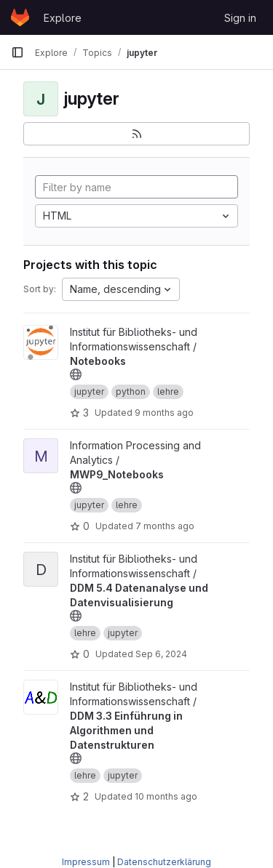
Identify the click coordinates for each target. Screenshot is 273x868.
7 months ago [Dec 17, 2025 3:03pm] (165, 526)
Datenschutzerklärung (164, 862)
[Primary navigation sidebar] (17, 52)
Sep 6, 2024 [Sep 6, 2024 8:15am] (161, 654)
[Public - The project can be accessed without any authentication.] (76, 374)
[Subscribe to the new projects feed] (136, 134)
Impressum (86, 862)
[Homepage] (20, 17)
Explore (63, 18)
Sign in (240, 18)
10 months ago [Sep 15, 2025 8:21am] (166, 796)
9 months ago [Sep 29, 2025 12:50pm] (164, 413)
